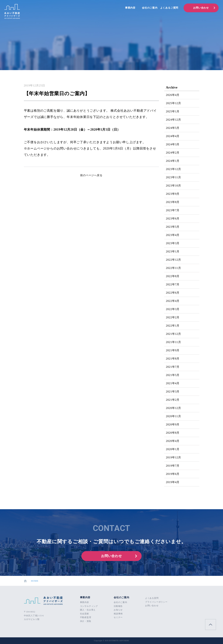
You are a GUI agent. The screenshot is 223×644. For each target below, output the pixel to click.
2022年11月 (174, 268)
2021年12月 (174, 334)
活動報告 (118, 606)
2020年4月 (173, 441)
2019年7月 (173, 466)
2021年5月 (173, 375)
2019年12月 (174, 457)
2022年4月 (173, 301)
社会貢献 (84, 614)
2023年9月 (173, 194)
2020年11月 (174, 416)
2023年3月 (173, 243)
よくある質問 (152, 598)
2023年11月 (174, 177)
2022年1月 (173, 326)
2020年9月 (173, 424)
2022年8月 (173, 276)
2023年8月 (173, 202)
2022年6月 (173, 293)
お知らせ (118, 610)
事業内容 (130, 8)
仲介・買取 (86, 621)
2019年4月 (173, 482)
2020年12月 (174, 408)
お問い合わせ (201, 8)
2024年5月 (173, 128)
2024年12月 (174, 120)
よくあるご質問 (169, 8)
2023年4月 (173, 235)
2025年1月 (173, 111)
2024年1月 (173, 161)
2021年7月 (173, 367)
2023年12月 (174, 169)
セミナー (118, 617)
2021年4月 (173, 383)
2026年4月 (173, 95)
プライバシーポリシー (156, 602)
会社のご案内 (150, 8)
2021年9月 (173, 350)
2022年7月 (173, 284)
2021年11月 (174, 342)
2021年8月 (173, 359)
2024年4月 (173, 136)
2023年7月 (173, 210)
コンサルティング (89, 606)
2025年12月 (174, 103)
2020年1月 (173, 449)
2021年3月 (173, 392)
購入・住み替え (88, 610)
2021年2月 (173, 400)
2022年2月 (173, 317)
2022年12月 (174, 260)
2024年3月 (173, 144)
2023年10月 (174, 186)
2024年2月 (173, 153)
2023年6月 (173, 218)
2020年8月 (173, 433)
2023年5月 (173, 227)
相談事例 (118, 614)
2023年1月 (173, 251)
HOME (31, 581)
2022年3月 (173, 309)
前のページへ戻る (91, 175)
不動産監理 (86, 617)
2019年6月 (173, 474)
